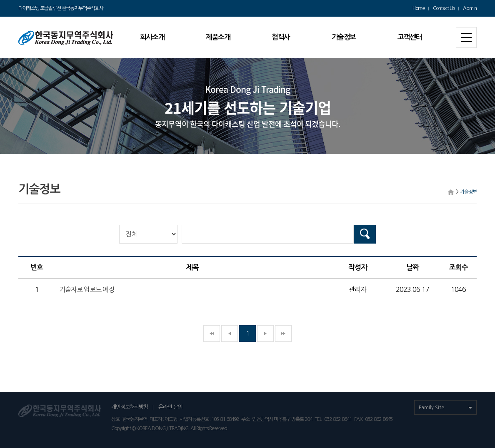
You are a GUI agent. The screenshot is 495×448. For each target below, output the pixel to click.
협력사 (281, 37)
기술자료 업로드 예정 (87, 289)
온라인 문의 (170, 407)
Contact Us (444, 8)
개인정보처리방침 (130, 407)
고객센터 (410, 37)
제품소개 (218, 37)
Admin (470, 8)
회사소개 (152, 37)
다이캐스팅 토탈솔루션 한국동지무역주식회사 (61, 8)
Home (419, 8)
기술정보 (344, 37)
